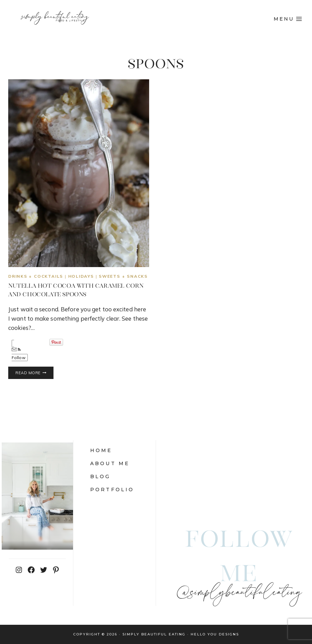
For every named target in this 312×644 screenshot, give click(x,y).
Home (101, 450)
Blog (100, 476)
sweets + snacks (123, 276)
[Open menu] (288, 19)
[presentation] (79, 173)
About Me (110, 463)
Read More (34, 373)
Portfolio (112, 490)
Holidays (81, 276)
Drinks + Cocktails (36, 276)
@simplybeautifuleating (239, 593)
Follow (19, 354)
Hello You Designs (215, 634)
